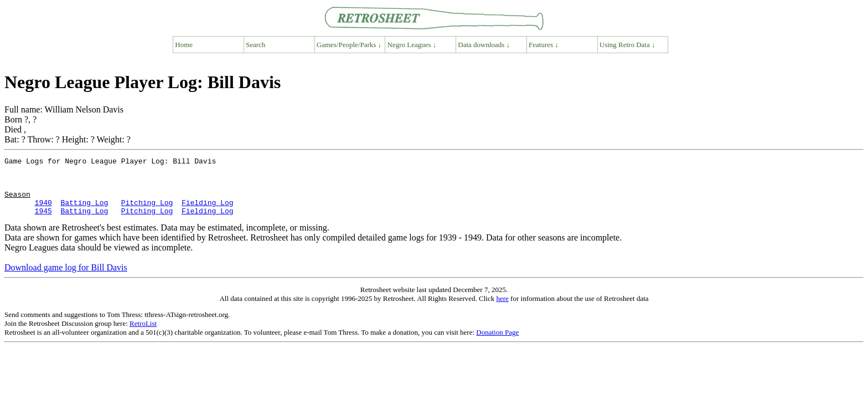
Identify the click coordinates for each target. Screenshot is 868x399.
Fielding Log (208, 212)
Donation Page (497, 344)
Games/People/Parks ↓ (349, 45)
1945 (43, 222)
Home (184, 45)
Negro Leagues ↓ (412, 45)
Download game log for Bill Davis (66, 279)
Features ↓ (544, 45)
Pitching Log (147, 212)
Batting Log (84, 212)
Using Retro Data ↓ (627, 45)
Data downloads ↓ (484, 45)
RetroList (143, 335)
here (502, 310)
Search (255, 45)
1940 (43, 212)
